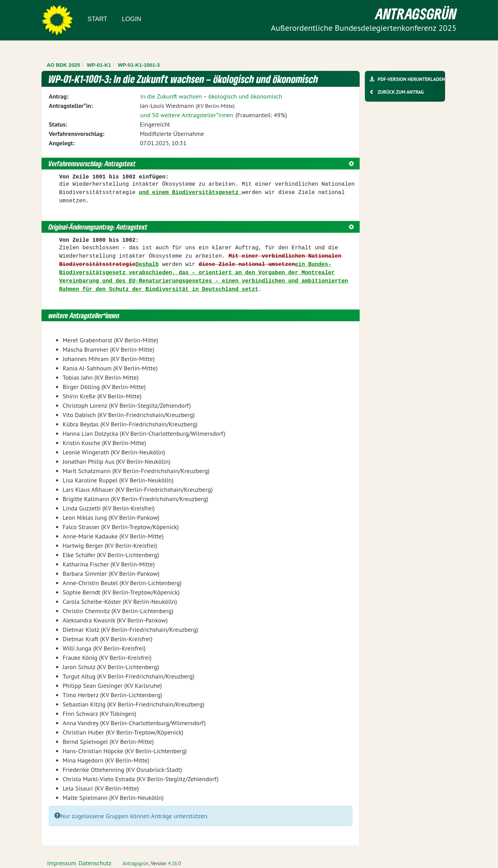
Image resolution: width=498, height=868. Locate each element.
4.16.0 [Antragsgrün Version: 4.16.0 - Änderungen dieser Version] (175, 863)
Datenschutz (95, 863)
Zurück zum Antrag (401, 92)
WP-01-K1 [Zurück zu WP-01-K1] (99, 65)
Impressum (62, 863)
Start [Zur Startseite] (97, 19)
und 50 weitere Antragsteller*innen (187, 115)
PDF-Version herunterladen (411, 79)
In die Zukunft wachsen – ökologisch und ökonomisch (211, 96)
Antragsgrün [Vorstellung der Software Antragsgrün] (135, 863)
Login (131, 19)
